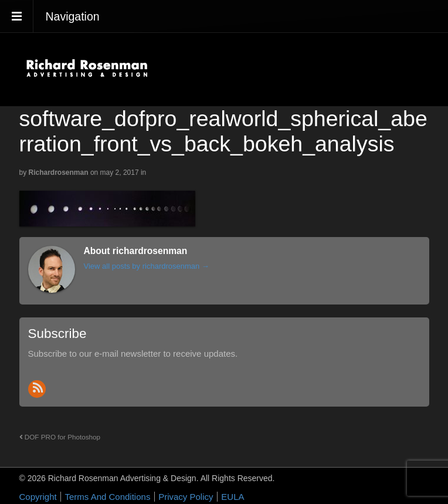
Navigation (73, 16)
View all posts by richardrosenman (147, 266)
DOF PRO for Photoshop (60, 437)
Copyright (38, 497)
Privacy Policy (186, 497)
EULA (233, 497)
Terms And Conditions (107, 497)
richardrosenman (59, 172)
